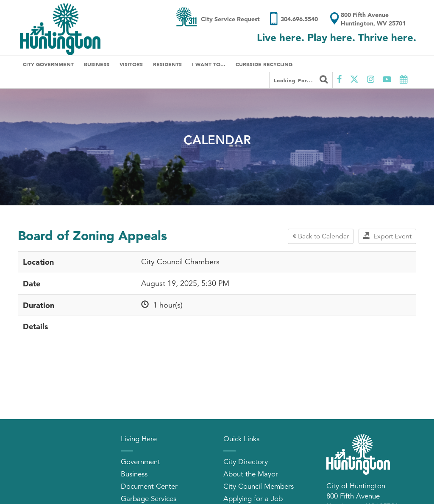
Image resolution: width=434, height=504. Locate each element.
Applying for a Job (253, 499)
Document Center (149, 486)
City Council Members (259, 486)
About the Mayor (251, 474)
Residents (167, 64)
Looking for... (301, 79)
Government (140, 462)
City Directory (246, 462)
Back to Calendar (321, 236)
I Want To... (209, 64)
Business (97, 64)
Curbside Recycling (264, 64)
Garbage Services (149, 499)
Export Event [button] (387, 236)
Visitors (131, 64)
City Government (48, 64)
